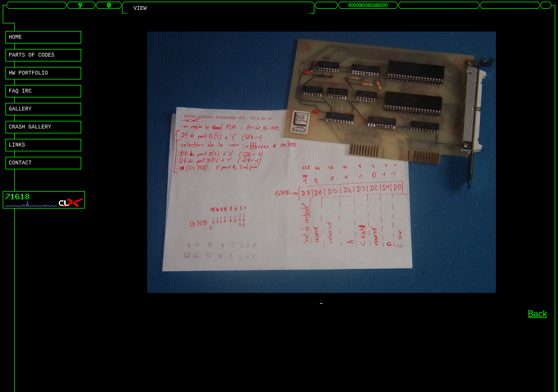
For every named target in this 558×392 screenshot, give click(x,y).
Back (537, 314)
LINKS (17, 156)
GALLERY (20, 117)
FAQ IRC (20, 97)
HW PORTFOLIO (28, 77)
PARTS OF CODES (32, 58)
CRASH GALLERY (30, 136)
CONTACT (20, 175)
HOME (15, 38)
